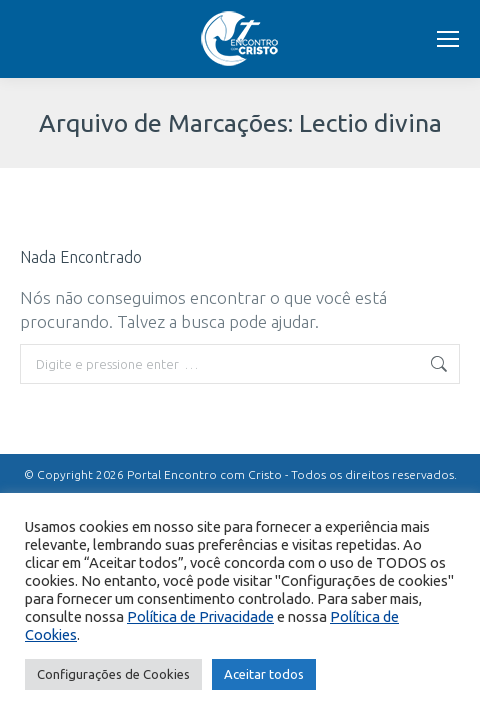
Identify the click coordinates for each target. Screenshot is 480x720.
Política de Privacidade (200, 616)
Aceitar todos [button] (264, 674)
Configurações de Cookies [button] (113, 674)
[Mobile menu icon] (448, 39)
